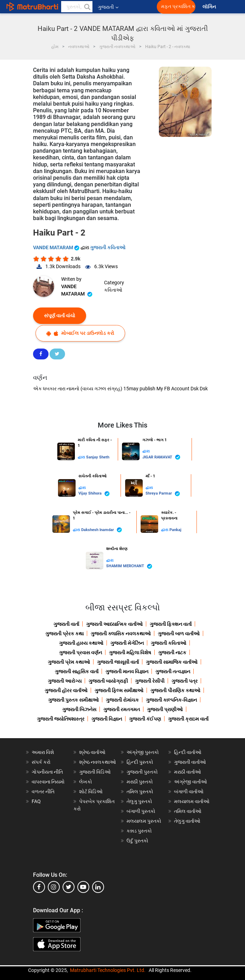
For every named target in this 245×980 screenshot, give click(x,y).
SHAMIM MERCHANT (129, 566)
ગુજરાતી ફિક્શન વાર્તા (171, 624)
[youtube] (83, 887)
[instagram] (54, 887)
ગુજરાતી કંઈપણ (145, 719)
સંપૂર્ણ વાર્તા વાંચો (60, 316)
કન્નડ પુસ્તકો (139, 831)
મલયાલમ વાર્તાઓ (192, 801)
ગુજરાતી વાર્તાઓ (190, 762)
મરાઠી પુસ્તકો (140, 782)
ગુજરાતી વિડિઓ (95, 772)
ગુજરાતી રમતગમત (122, 709)
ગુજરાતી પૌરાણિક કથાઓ (175, 690)
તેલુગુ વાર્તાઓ (187, 821)
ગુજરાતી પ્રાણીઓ (165, 709)
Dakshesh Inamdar (102, 530)
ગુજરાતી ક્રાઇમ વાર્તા (188, 719)
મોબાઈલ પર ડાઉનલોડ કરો (80, 333)
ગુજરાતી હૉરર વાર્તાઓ (66, 690)
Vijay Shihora (94, 494)
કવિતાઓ (113, 290)
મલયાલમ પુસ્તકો (144, 821)
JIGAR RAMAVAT (161, 457)
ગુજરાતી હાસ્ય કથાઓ (81, 643)
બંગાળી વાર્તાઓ (189, 792)
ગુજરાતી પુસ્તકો (142, 772)
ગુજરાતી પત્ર (185, 681)
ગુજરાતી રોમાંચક (122, 700)
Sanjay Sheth (98, 457)
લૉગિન (210, 7)
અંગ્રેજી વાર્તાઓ (191, 782)
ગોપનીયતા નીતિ (47, 772)
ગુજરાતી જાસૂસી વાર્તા (118, 662)
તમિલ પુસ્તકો (140, 792)
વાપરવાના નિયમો (49, 782)
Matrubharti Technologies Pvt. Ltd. (108, 970)
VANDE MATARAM (57, 247)
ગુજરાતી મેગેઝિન (127, 643)
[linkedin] (98, 887)
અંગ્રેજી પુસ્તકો (143, 752)
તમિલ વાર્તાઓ (188, 811)
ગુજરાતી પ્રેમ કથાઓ (69, 662)
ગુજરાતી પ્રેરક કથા (65, 634)
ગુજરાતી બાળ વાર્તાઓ (179, 634)
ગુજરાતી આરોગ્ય (65, 681)
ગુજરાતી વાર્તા (66, 624)
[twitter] (69, 887)
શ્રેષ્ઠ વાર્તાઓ (92, 752)
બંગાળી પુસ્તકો (141, 811)
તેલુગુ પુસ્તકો (139, 801)
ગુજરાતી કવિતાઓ (108, 247)
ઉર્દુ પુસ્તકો (137, 841)
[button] (87, 7)
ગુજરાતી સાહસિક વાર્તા (77, 671)
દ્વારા (82, 457)
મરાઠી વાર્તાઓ (188, 772)
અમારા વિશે (43, 752)
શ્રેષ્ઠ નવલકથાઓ (98, 762)
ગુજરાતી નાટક (172, 653)
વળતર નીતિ (43, 792)
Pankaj (175, 530)
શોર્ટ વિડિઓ (91, 792)
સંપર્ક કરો (41, 762)
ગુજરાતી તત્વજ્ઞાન (173, 671)
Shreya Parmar (163, 494)
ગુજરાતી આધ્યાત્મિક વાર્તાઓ (114, 624)
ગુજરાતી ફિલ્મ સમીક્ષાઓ (119, 690)
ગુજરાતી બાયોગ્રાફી (108, 681)
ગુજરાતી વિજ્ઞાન (107, 719)
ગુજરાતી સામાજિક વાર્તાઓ (172, 662)
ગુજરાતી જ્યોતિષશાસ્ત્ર (61, 719)
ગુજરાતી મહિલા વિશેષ (130, 653)
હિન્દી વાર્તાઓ (188, 752)
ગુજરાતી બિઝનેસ (79, 709)
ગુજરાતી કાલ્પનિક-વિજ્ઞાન (171, 700)
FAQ (36, 801)
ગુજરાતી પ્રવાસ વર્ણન (80, 653)
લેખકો (86, 782)
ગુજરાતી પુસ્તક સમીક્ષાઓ (73, 700)
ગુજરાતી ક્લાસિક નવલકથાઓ (121, 634)
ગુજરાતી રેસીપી (150, 681)
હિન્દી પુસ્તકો (140, 762)
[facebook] (39, 887)
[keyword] (77, 7)
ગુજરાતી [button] (108, 7)
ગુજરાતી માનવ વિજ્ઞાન (127, 671)
